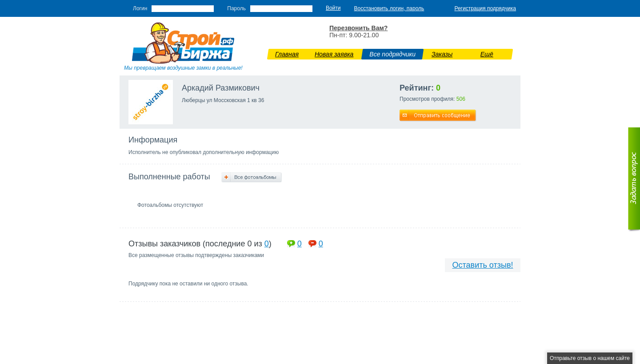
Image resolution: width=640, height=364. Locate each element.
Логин (140, 8)
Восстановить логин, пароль (389, 8)
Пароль (236, 8)
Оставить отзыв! (483, 265)
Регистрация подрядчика (485, 8)
